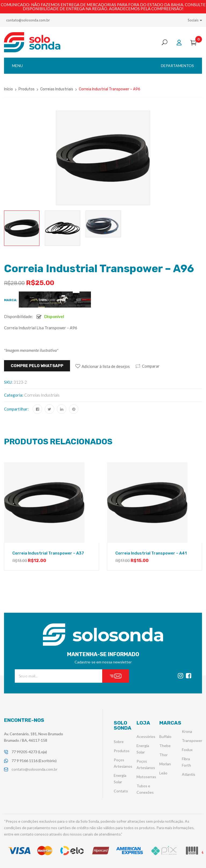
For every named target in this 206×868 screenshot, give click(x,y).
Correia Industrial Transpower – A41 (151, 553)
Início (8, 89)
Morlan (165, 764)
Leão (163, 773)
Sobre (119, 742)
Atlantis (189, 774)
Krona (187, 731)
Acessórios (146, 736)
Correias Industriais (57, 89)
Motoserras (146, 777)
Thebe (165, 746)
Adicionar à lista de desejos (106, 366)
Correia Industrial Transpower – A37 (48, 553)
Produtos (27, 89)
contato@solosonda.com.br (28, 20)
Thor (163, 755)
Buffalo (165, 736)
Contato (121, 791)
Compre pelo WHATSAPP (37, 366)
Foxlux (187, 750)
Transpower (192, 740)
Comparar (151, 366)
